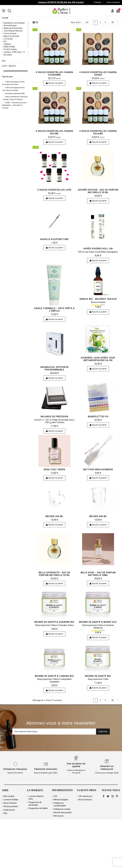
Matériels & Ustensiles (13, 28)
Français (99, 2)
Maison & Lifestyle (11, 36)
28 (113, 22)
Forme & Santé (10, 33)
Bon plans (8, 55)
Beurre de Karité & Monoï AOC (98, 622)
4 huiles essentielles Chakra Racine (54, 132)
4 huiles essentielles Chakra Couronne (54, 74)
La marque (8, 39)
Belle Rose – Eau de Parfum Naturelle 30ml (98, 574)
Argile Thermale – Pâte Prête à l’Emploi (54, 310)
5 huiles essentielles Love (54, 190)
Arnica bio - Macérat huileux (98, 299)
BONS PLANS (9, 47)
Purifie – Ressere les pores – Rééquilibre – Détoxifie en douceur (15, 105)
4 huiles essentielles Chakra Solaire (98, 132)
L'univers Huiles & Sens (36, 798)
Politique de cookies (62, 809)
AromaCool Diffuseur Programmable (54, 368)
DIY (5, 41)
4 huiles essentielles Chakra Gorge (98, 74)
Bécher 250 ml (54, 516)
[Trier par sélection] (76, 23)
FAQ (5, 813)
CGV (55, 796)
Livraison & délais (11, 800)
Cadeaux (7, 44)
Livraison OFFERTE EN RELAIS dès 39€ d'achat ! (61, 2)
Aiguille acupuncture (54, 239)
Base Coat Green (54, 469)
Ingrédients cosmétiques (14, 23)
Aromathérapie (10, 25)
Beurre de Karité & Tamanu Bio (54, 676)
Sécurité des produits (63, 812)
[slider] (3, 71)
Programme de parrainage (35, 804)
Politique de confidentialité (60, 804)
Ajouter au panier (54, 83)
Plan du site (58, 816)
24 (88, 22)
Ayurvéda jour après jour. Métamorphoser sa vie (98, 359)
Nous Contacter (113, 2)
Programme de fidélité (38, 808)
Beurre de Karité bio (98, 676)
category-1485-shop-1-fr (14, 52)
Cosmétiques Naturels (13, 31)
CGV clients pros (85, 796)
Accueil (5, 18)
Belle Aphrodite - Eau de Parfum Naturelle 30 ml (54, 574)
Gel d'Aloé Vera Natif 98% (15, 94)
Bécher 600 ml (98, 516)
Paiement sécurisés (46, 769)
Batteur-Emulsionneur (98, 469)
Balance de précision (54, 417)
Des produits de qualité (76, 765)
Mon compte (9, 796)
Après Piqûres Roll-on (98, 249)
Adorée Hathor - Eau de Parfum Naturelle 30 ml (98, 191)
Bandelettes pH (98, 417)
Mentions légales (61, 800)
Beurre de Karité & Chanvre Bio (54, 622)
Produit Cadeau (10, 49)
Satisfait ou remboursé (107, 768)
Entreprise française (15, 769)
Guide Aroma (9, 810)
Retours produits (11, 806)
